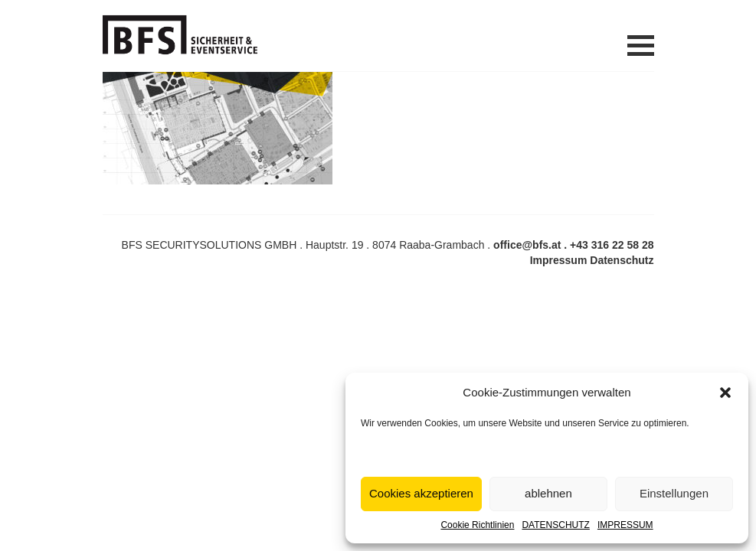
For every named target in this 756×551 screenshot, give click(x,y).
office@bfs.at (527, 245)
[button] (725, 393)
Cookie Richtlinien (477, 525)
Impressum (559, 260)
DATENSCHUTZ (555, 525)
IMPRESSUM (625, 525)
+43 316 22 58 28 (612, 245)
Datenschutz (622, 260)
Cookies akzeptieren (421, 493)
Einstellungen (674, 493)
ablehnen (548, 493)
